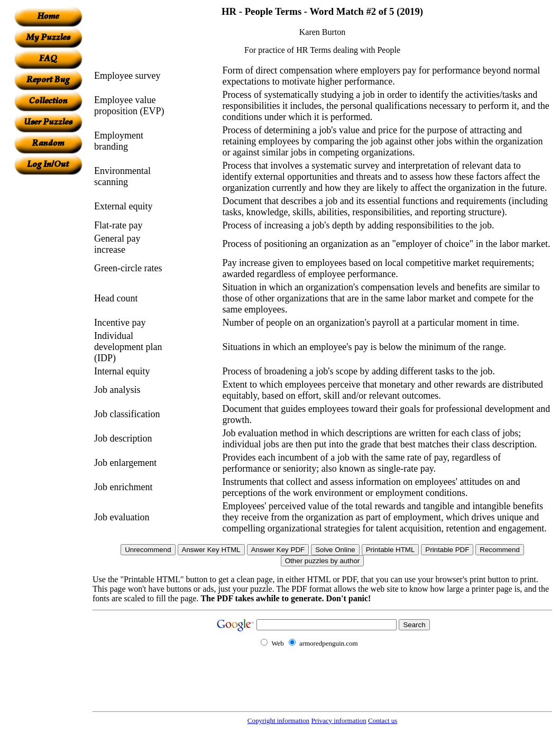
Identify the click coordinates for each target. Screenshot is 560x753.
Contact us (383, 720)
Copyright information (278, 720)
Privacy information (338, 720)
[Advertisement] (48, 334)
